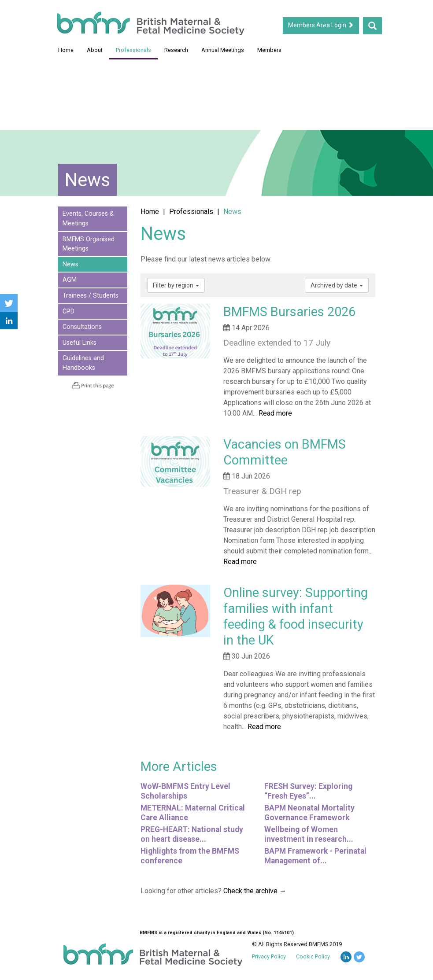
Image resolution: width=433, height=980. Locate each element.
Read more (275, 413)
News (70, 264)
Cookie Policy (313, 956)
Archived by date (337, 285)
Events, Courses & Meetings (88, 219)
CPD (68, 311)
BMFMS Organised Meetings (89, 244)
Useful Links (80, 343)
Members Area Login (321, 25)
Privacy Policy (269, 956)
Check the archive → (255, 891)
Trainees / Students (91, 296)
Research (176, 50)
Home (66, 50)
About (95, 50)
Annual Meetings (223, 50)
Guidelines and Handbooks (83, 363)
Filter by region (176, 285)
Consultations (82, 327)
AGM (70, 280)
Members (269, 50)
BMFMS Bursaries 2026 (289, 312)
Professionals (133, 50)
